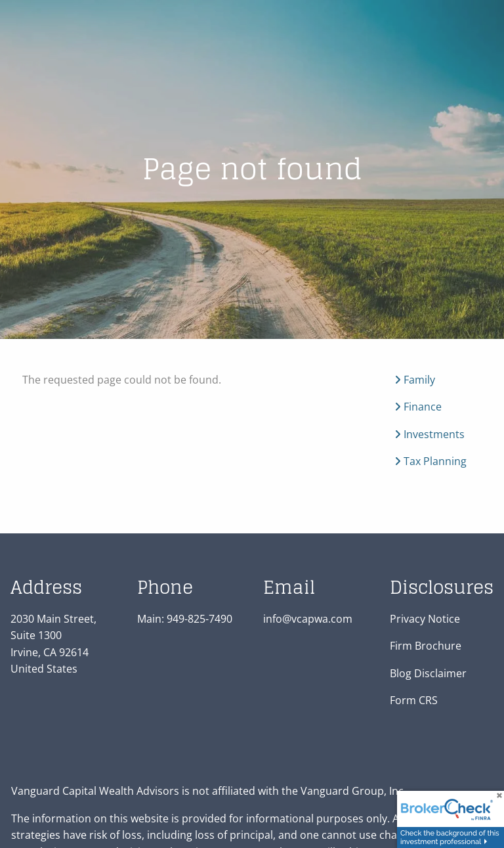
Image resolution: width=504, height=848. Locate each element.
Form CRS (414, 701)
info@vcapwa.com (308, 619)
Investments (430, 434)
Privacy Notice (425, 619)
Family (415, 380)
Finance (418, 407)
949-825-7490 (199, 619)
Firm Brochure (426, 646)
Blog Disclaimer (428, 674)
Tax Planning (430, 462)
